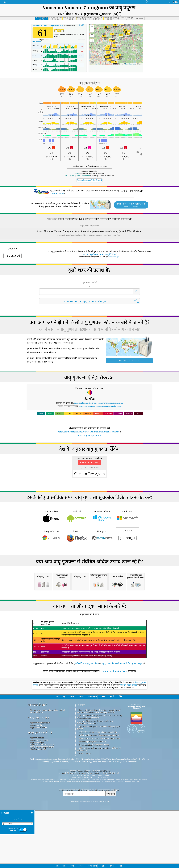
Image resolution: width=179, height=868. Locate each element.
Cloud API (128, 561)
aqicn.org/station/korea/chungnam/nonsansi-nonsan (100, 399)
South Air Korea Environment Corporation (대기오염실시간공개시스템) (90, 862)
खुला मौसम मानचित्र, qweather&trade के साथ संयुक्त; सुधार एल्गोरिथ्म (98, 817)
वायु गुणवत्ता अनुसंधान (38, 806)
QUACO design (85, 842)
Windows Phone (102, 541)
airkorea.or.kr (57, 186)
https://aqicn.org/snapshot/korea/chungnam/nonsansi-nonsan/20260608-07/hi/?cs (90, 228)
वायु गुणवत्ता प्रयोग (36, 814)
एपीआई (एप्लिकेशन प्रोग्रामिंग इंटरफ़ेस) (42, 836)
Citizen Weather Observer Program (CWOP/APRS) (90, 860)
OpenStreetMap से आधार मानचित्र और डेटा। (94, 834)
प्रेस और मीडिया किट (37, 801)
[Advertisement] (89, 450)
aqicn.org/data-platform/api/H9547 (100, 247)
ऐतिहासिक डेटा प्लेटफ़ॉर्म (38, 838)
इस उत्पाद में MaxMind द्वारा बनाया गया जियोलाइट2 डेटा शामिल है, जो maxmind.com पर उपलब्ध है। (100, 806)
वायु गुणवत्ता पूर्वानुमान (37, 831)
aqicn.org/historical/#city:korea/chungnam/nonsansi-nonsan (99, 396)
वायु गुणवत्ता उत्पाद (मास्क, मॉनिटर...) (42, 833)
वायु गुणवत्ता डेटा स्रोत (37, 827)
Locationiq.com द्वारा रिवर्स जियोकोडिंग (93, 831)
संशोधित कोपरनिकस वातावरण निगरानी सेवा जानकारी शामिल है (99, 824)
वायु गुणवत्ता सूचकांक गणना (39, 829)
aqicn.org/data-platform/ (90, 428)
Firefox (77, 561)
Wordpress (102, 561)
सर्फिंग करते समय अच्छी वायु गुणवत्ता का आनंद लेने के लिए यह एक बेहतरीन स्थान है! (99, 838)
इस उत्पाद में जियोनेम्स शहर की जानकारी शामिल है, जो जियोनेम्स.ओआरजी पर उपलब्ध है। (95, 811)
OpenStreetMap (130, 57)
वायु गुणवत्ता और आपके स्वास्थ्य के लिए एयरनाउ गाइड (122, 752)
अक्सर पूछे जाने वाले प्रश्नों (40, 821)
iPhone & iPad (51, 541)
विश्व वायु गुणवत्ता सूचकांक (129, 774)
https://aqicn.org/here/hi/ (90, 219)
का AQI (48, 18)
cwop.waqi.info (110, 821)
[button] (113, 56)
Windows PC (128, 541)
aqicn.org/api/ (114, 250)
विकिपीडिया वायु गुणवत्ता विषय (87, 752)
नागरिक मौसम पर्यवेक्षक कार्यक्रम (89, 821)
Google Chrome (51, 561)
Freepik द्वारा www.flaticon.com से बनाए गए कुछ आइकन (99, 827)
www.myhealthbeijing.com (114, 760)
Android (77, 541)
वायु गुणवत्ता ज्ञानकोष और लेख (40, 812)
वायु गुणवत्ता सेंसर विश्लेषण (39, 816)
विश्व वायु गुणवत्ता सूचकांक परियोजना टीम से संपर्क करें (48, 799)
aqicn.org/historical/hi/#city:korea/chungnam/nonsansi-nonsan (88, 425)
